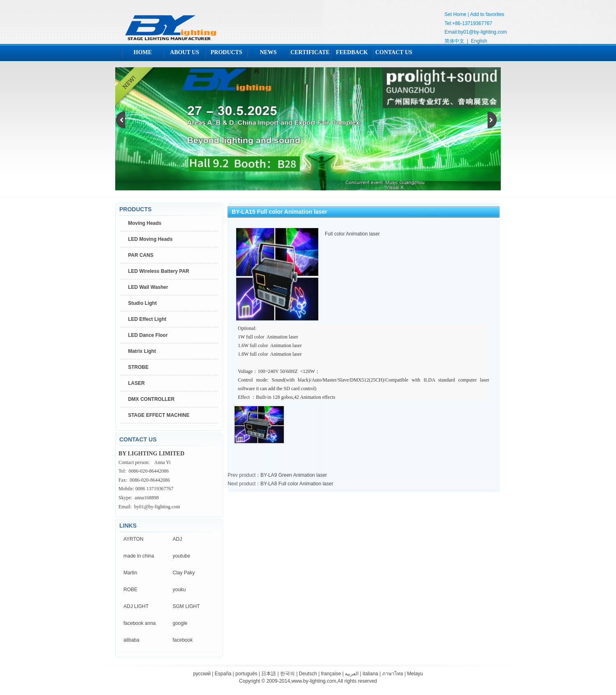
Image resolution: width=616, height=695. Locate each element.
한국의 (287, 674)
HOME (143, 52)
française (331, 674)
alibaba (131, 640)
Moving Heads (145, 223)
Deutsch (308, 674)
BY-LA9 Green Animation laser (294, 475)
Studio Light (142, 303)
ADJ (177, 539)
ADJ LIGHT (136, 606)
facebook (183, 640)
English (479, 41)
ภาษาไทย (393, 674)
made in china (139, 556)
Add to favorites (487, 14)
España (223, 674)
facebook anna (140, 623)
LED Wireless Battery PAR (159, 271)
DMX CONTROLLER (151, 399)
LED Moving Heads (150, 239)
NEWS (268, 52)
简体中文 (454, 41)
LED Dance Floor (148, 335)
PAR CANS (141, 255)
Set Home (455, 14)
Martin (130, 573)
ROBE (130, 590)
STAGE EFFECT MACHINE (159, 415)
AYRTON (133, 539)
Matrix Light (142, 351)
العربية (352, 674)
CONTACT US (394, 52)
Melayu (415, 674)
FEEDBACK (352, 52)
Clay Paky (184, 573)
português (246, 674)
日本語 (269, 674)
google (180, 623)
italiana (370, 674)
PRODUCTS (226, 52)
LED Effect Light (147, 319)
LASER (136, 383)
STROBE (138, 367)
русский (202, 674)
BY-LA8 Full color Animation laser (297, 484)
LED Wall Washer (148, 287)
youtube (181, 556)
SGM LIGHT (186, 606)
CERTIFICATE (310, 52)
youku (179, 590)
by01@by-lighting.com (483, 32)
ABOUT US (185, 52)
